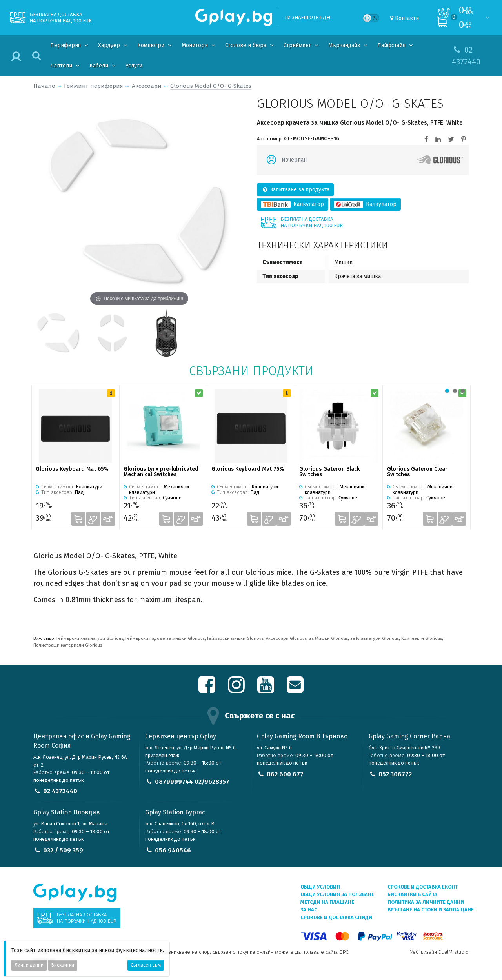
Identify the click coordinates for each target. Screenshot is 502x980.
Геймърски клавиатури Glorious (90, 638)
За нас (309, 910)
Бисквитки (63, 965)
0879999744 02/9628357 (192, 782)
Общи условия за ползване (337, 894)
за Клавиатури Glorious (375, 638)
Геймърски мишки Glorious (235, 638)
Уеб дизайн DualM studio (439, 952)
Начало (44, 86)
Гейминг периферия (94, 86)
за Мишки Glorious (328, 638)
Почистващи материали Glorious (68, 645)
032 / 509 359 (63, 850)
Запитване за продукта (296, 190)
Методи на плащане (327, 902)
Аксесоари (147, 86)
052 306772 (395, 774)
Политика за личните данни (426, 902)
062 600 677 (285, 774)
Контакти (407, 18)
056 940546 (173, 850)
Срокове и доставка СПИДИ (336, 917)
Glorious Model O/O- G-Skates (211, 86)
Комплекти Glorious (422, 638)
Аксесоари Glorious (286, 638)
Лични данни (29, 965)
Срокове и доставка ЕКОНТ (423, 887)
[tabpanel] (75, 457)
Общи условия (320, 887)
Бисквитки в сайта (412, 894)
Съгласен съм (146, 965)
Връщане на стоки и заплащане (431, 910)
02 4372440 (60, 791)
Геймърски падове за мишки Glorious (165, 638)
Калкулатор (293, 204)
